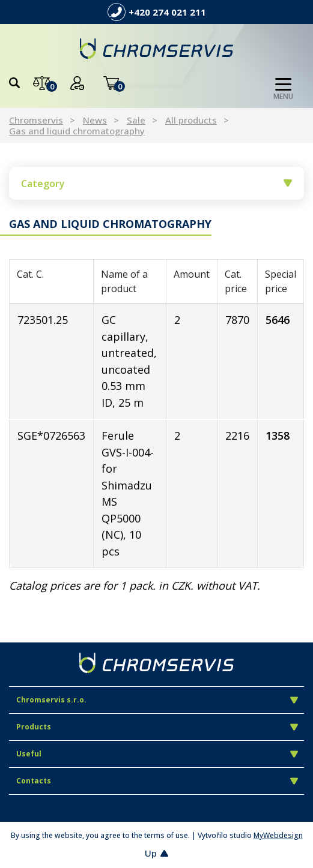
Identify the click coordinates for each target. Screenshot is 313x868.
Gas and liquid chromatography (77, 131)
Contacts (157, 781)
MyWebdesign (278, 835)
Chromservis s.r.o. (157, 700)
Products (157, 727)
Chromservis (36, 120)
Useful (157, 754)
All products (191, 120)
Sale (136, 120)
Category (156, 184)
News (95, 120)
